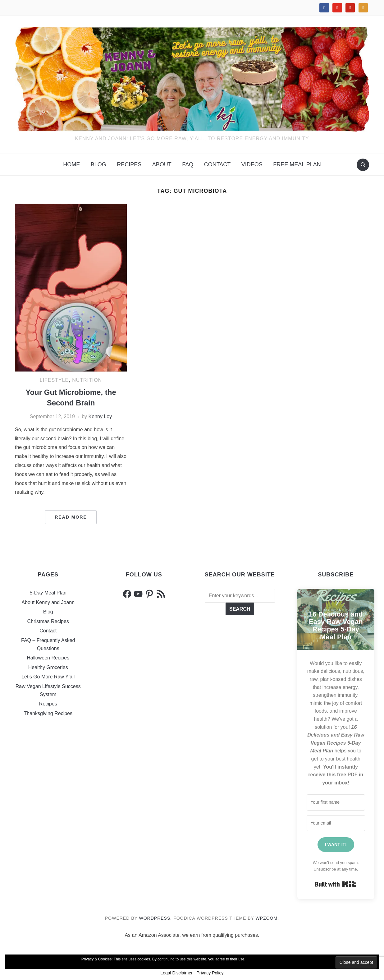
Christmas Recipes (48, 621)
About (162, 164)
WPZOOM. (267, 918)
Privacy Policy (210, 973)
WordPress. (156, 918)
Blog (98, 164)
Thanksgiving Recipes (48, 713)
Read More (71, 517)
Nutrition (87, 380)
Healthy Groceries (48, 667)
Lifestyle (54, 380)
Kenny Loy (100, 416)
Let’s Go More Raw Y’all (48, 677)
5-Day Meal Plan (48, 593)
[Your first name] (336, 802)
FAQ (188, 164)
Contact (217, 164)
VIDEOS (252, 164)
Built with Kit (336, 884)
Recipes (129, 164)
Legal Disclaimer (176, 973)
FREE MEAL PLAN (297, 164)
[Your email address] (336, 823)
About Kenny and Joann (48, 602)
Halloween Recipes (48, 658)
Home (71, 164)
